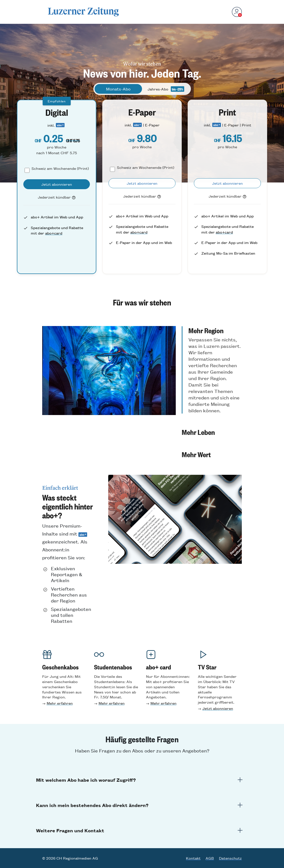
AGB (210, 858)
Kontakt (193, 858)
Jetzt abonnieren (218, 708)
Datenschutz (230, 858)
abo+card (54, 233)
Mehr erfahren (60, 703)
